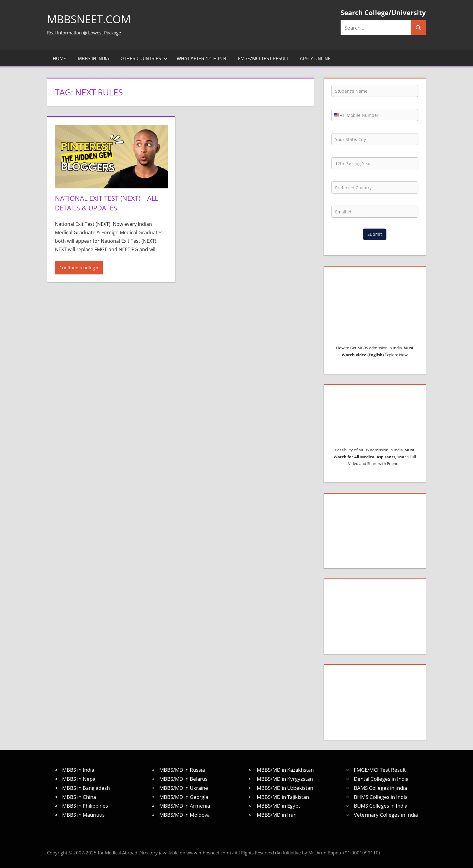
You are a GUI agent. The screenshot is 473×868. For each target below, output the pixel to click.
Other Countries (144, 58)
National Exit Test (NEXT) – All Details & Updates (106, 203)
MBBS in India (94, 58)
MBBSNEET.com (89, 19)
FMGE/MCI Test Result (263, 58)
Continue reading (77, 267)
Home (59, 58)
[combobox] (338, 115)
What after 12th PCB (202, 58)
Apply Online (315, 58)
